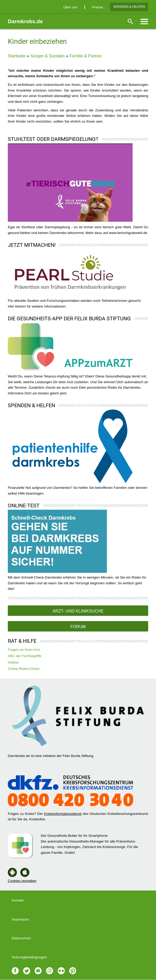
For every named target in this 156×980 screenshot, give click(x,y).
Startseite (17, 56)
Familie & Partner (86, 56)
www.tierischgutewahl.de (128, 233)
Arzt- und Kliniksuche (78, 611)
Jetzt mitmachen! (32, 245)
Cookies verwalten (22, 881)
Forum (78, 627)
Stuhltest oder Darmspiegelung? (53, 139)
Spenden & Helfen (129, 7)
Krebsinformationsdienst (63, 814)
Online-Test (24, 506)
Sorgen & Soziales (47, 56)
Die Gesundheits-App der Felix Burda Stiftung (69, 318)
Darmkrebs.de (25, 21)
